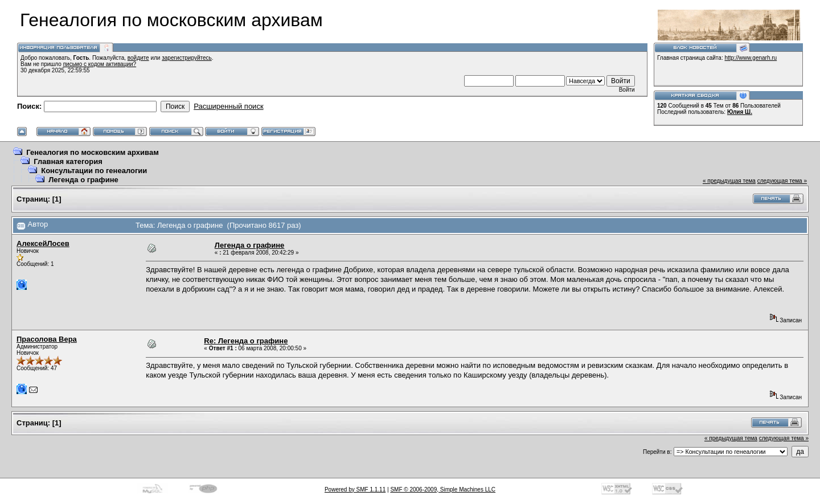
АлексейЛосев (43, 243)
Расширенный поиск (228, 106)
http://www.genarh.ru (751, 58)
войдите (138, 58)
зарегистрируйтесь (187, 58)
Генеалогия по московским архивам (93, 152)
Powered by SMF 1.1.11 (355, 489)
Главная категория (68, 161)
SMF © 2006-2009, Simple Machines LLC (443, 489)
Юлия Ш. (740, 112)
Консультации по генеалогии (94, 171)
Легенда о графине (83, 180)
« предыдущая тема (729, 181)
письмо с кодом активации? (100, 64)
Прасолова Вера (47, 339)
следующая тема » (782, 181)
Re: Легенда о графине (246, 341)
